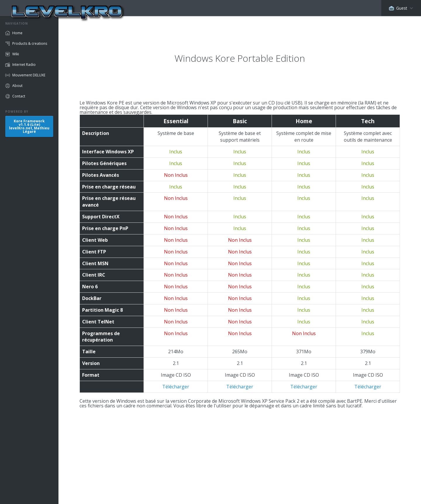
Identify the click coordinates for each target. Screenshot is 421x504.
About (17, 86)
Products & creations (30, 43)
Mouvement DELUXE (29, 75)
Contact (19, 96)
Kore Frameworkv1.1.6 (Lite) (29, 126)
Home (17, 33)
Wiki (16, 54)
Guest (398, 8)
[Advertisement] (240, 449)
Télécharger (176, 387)
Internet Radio (24, 65)
